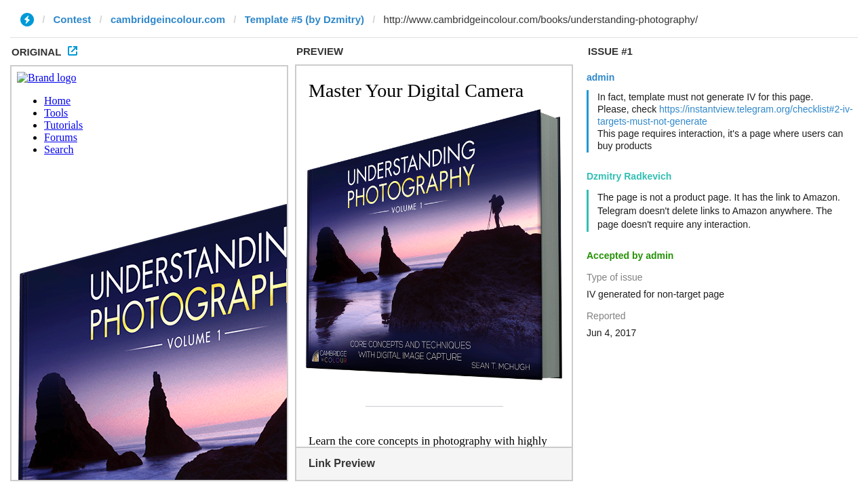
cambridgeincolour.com (168, 19)
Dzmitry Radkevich (629, 176)
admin (600, 77)
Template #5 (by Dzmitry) (304, 19)
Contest (73, 19)
